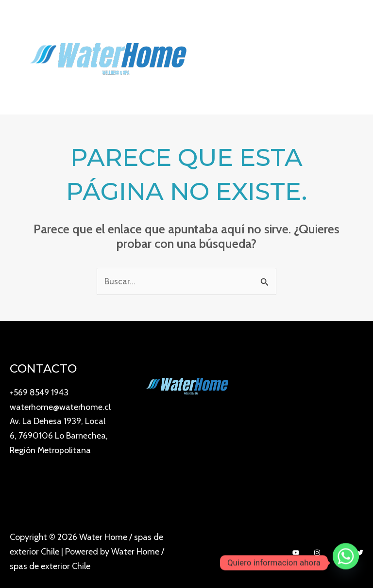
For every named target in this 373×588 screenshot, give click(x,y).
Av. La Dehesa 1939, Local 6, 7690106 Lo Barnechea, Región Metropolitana (59, 449)
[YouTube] (296, 553)
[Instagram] (317, 553)
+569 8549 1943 (40, 392)
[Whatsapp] (346, 563)
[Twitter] (360, 553)
